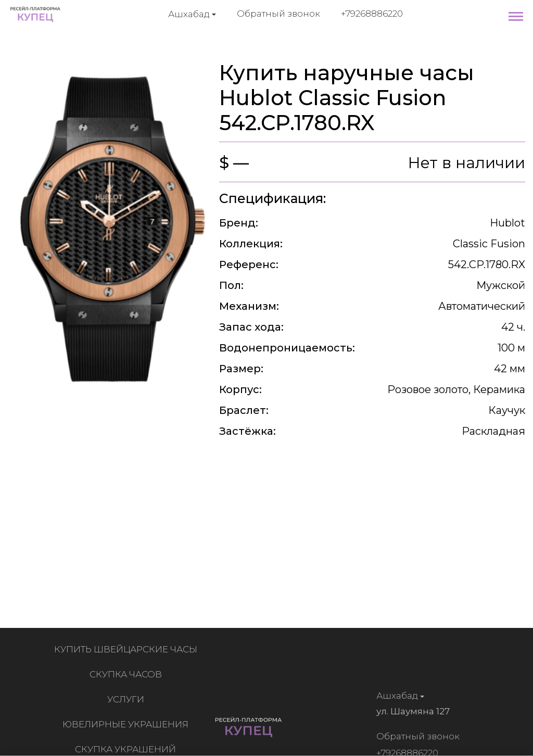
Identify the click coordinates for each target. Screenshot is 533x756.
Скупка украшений (128, 749)
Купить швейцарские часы (128, 649)
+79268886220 (372, 14)
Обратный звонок (278, 14)
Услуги (128, 699)
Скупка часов (128, 674)
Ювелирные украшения (128, 724)
